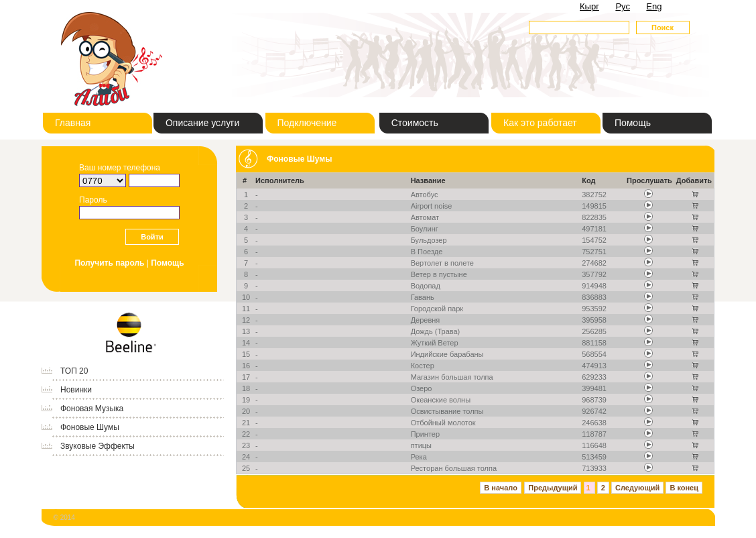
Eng (654, 6)
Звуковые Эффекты (98, 446)
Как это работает (540, 123)
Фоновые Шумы (90, 427)
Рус (623, 6)
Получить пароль (109, 263)
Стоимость (415, 123)
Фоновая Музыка (92, 409)
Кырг (589, 6)
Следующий (637, 488)
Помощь (633, 123)
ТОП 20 (74, 371)
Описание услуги (202, 123)
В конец (684, 488)
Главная (73, 123)
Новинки (76, 390)
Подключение (307, 123)
